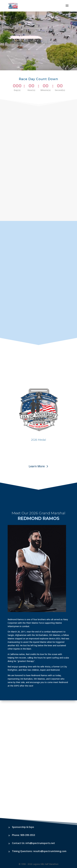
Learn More (37, 466)
